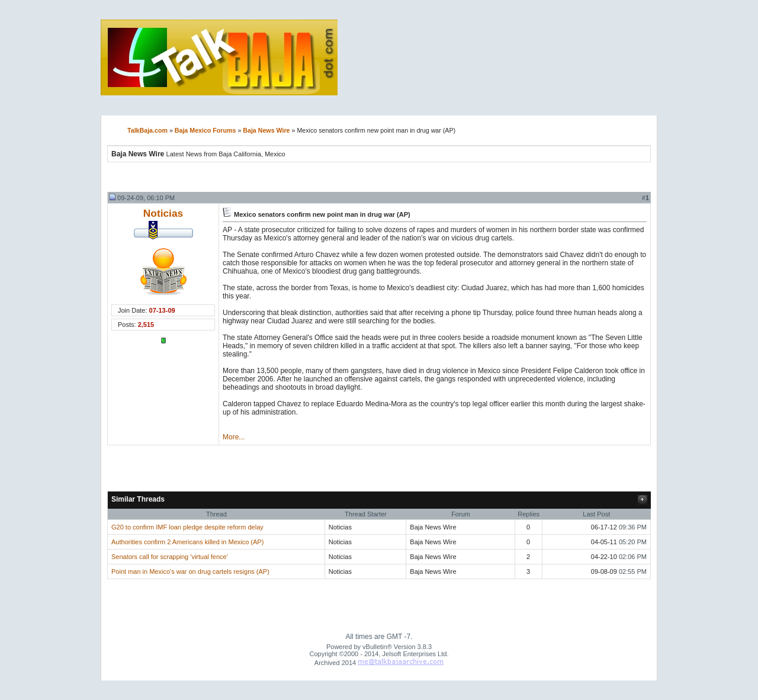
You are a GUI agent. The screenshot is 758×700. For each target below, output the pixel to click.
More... (234, 437)
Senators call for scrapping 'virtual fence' (170, 557)
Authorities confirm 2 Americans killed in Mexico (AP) (187, 542)
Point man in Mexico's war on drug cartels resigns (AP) (190, 571)
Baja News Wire (266, 130)
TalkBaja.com (147, 130)
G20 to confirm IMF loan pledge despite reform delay (187, 527)
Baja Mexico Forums (205, 130)
